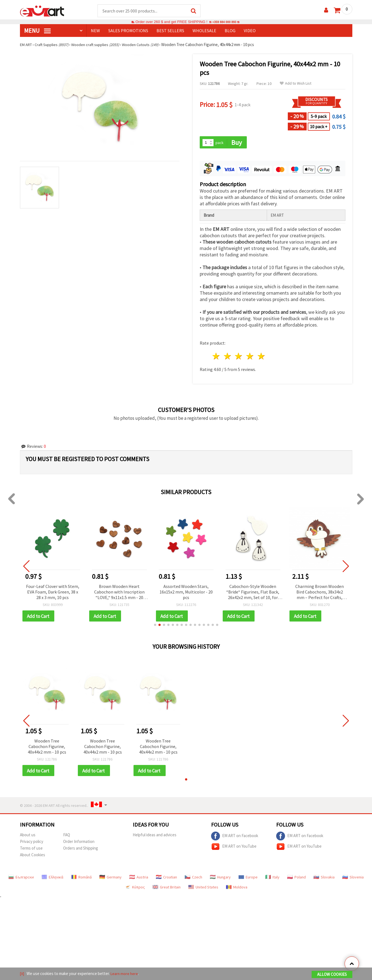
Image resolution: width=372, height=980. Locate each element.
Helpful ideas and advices (155, 836)
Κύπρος (135, 889)
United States (203, 889)
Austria (139, 879)
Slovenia (353, 879)
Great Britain (167, 889)
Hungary (220, 879)
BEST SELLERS (170, 31)
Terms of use (31, 850)
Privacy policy (32, 843)
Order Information (79, 843)
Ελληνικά (52, 879)
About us (28, 836)
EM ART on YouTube (234, 848)
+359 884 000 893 (224, 22)
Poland (297, 879)
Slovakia (324, 879)
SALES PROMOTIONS (128, 31)
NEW (95, 31)
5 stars (262, 357)
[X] (22, 974)
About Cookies (33, 856)
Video (250, 31)
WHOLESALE (204, 31)
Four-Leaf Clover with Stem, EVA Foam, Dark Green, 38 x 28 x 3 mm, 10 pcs (53, 592)
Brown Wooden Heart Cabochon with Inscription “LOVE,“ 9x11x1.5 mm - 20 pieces (119, 593)
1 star (216, 357)
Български (21, 879)
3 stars (239, 357)
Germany (111, 879)
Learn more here (125, 974)
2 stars (228, 357)
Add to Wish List (296, 84)
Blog (230, 31)
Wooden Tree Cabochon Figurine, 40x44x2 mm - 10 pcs (47, 747)
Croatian (166, 879)
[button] (155, 626)
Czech (193, 879)
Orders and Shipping (81, 850)
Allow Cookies (332, 975)
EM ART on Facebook (235, 838)
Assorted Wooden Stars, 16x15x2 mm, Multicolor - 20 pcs (186, 592)
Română (81, 879)
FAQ (67, 836)
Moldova (237, 889)
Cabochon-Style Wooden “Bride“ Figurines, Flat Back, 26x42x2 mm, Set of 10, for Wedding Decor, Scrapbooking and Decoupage (253, 593)
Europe (248, 879)
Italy (272, 879)
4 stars (250, 357)
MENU (37, 31)
